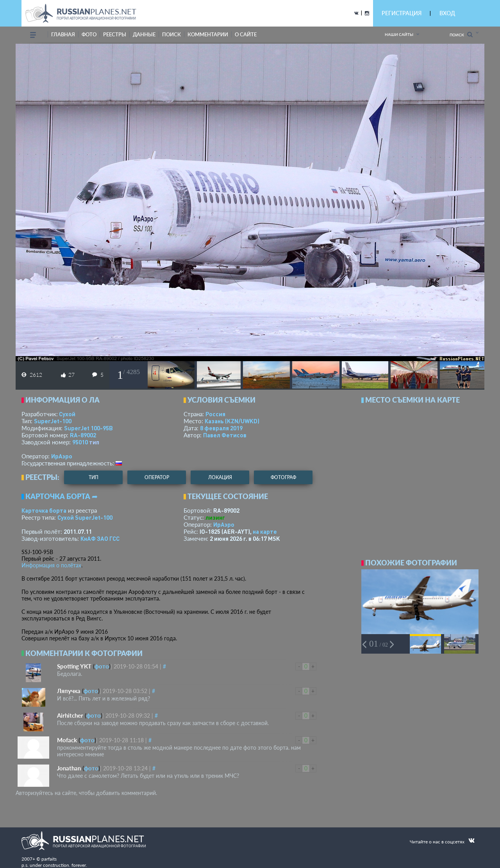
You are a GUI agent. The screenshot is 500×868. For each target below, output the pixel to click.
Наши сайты (399, 34)
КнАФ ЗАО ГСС (100, 538)
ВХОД (447, 13)
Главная (63, 34)
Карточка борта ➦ (62, 496)
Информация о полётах (51, 565)
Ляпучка (69, 691)
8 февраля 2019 (221, 428)
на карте (265, 531)
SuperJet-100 (53, 421)
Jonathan (69, 768)
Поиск (461, 35)
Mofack (67, 740)
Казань (232, 421)
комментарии (208, 34)
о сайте (246, 34)
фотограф (283, 477)
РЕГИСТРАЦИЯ (402, 13)
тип (94, 442)
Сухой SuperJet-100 (85, 517)
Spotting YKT (74, 666)
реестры (115, 34)
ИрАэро (62, 456)
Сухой (67, 414)
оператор (157, 477)
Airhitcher (70, 715)
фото (89, 34)
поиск (171, 34)
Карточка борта (44, 510)
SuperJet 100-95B (88, 428)
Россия (215, 414)
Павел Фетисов (225, 435)
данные (144, 34)
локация (220, 477)
